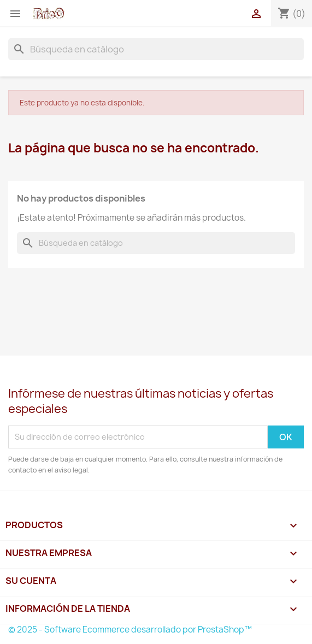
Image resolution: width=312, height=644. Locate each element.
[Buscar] (156, 49)
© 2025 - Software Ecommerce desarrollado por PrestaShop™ (130, 630)
